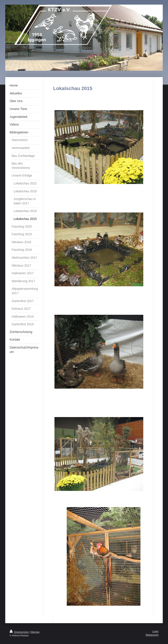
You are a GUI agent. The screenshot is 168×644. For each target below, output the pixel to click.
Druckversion (19, 632)
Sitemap (35, 632)
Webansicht (152, 635)
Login (155, 631)
